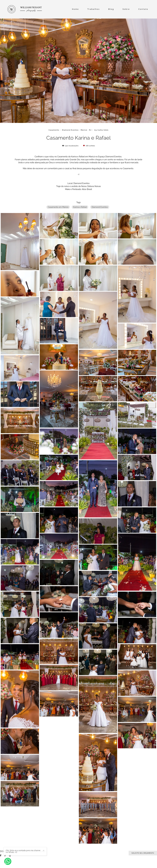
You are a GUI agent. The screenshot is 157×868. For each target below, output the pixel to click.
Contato (143, 9)
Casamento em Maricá (58, 207)
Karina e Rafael (80, 207)
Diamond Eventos (100, 207)
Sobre (126, 9)
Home (75, 9)
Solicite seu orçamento (143, 853)
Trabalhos (94, 9)
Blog (111, 9)
